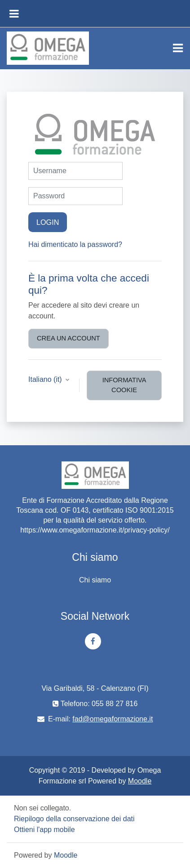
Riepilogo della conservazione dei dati (74, 819)
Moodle (140, 781)
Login (48, 222)
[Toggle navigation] (178, 48)
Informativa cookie (124, 385)
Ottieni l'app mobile (44, 830)
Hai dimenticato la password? (75, 244)
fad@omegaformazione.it (113, 719)
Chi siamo (95, 580)
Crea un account (68, 338)
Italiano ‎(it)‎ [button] (46, 379)
